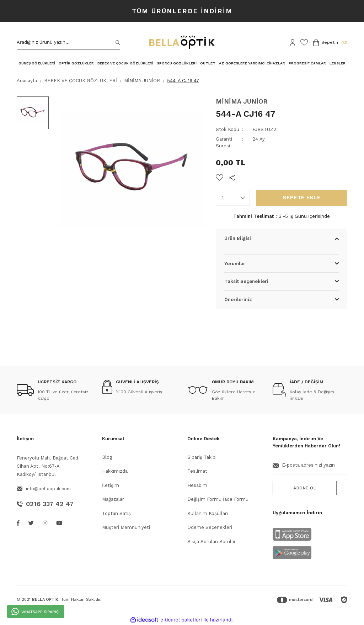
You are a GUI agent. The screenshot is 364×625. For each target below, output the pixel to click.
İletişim (111, 485)
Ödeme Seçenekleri (210, 527)
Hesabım (197, 485)
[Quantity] (233, 198)
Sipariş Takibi (202, 457)
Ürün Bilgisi (238, 238)
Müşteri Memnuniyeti (126, 527)
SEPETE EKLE (302, 197)
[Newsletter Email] (310, 468)
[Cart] (330, 43)
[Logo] (182, 42)
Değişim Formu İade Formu (218, 499)
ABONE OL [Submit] (305, 488)
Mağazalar (113, 499)
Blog (107, 457)
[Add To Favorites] (220, 177)
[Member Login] (293, 43)
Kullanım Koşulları (208, 513)
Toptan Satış (116, 513)
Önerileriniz (238, 300)
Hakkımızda (115, 471)
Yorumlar (235, 264)
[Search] (68, 43)
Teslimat (197, 471)
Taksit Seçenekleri (246, 281)
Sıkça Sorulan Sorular (212, 542)
